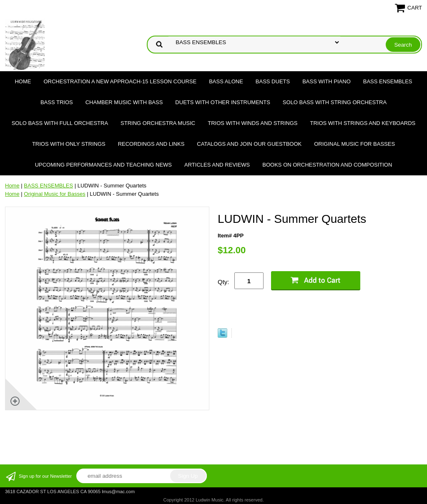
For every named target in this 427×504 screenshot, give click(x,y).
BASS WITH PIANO (327, 81)
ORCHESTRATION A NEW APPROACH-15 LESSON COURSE (120, 81)
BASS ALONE (226, 81)
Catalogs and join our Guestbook (249, 144)
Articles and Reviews (217, 165)
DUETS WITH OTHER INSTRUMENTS (223, 102)
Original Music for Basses (354, 144)
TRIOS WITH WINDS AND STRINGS (252, 123)
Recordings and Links (151, 144)
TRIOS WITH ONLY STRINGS (69, 144)
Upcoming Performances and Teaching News (103, 165)
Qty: (224, 282)
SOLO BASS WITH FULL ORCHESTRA (60, 123)
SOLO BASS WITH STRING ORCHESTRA (335, 102)
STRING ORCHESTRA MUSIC (158, 123)
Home (23, 81)
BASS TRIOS (57, 102)
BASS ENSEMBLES (388, 81)
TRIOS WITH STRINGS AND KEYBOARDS (363, 123)
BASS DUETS (273, 81)
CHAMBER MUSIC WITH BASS (124, 102)
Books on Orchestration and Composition (327, 165)
